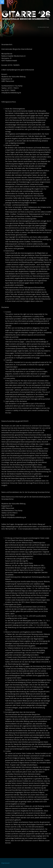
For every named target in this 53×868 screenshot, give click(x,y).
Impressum (6, 863)
